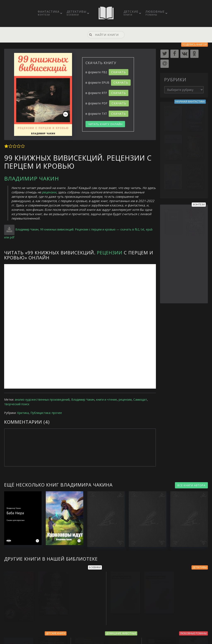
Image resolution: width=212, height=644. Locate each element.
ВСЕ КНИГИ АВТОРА (191, 485)
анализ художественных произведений (42, 399)
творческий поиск (17, 404)
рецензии (49, 192)
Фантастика (49, 13)
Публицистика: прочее (46, 413)
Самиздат (140, 399)
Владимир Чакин (32, 178)
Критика (23, 413)
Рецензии (110, 252)
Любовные (155, 13)
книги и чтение (107, 399)
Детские (131, 13)
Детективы (76, 13)
